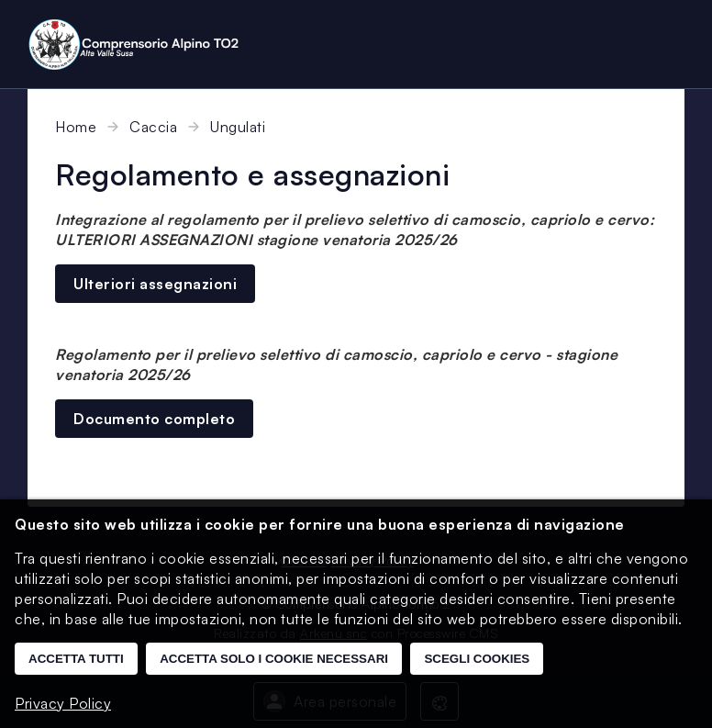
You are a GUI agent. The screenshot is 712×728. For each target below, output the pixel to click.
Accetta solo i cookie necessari (274, 659)
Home (76, 127)
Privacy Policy (63, 703)
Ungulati (238, 127)
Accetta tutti (76, 659)
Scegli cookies (477, 659)
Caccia (153, 127)
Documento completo (154, 419)
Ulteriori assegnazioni (155, 284)
